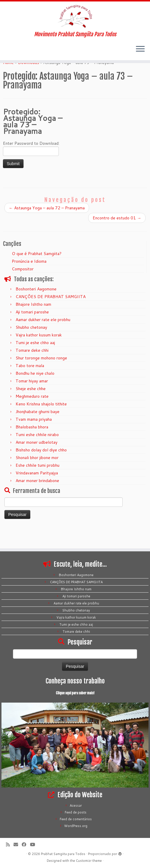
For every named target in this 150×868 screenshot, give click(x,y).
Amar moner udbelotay (36, 459)
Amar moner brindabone (37, 497)
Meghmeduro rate (32, 413)
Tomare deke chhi (32, 367)
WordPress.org (76, 826)
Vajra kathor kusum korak (39, 352)
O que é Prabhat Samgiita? (37, 270)
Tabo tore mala (30, 382)
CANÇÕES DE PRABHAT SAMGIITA (51, 313)
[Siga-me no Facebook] (26, 845)
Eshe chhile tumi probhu (37, 482)
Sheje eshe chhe (31, 405)
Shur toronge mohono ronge (41, 375)
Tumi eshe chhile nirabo (37, 451)
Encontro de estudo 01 (117, 235)
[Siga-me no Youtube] (34, 845)
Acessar (76, 805)
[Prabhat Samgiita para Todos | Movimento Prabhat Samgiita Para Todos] (75, 19)
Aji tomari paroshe (32, 329)
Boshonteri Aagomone (36, 306)
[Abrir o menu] (140, 55)
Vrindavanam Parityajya (37, 490)
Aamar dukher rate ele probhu (43, 336)
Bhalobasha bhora (32, 444)
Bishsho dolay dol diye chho (41, 467)
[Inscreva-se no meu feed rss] (10, 845)
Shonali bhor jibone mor (37, 474)
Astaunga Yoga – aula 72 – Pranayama (47, 225)
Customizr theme (89, 861)
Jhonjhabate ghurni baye (37, 428)
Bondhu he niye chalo (35, 390)
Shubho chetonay (31, 344)
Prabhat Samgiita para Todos (63, 854)
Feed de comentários (76, 819)
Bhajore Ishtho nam (33, 321)
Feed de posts (76, 812)
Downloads (29, 79)
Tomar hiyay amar (32, 398)
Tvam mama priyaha (34, 436)
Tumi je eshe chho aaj (35, 359)
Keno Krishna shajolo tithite (41, 421)
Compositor (23, 286)
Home (8, 79)
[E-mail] (18, 845)
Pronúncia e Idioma (29, 278)
